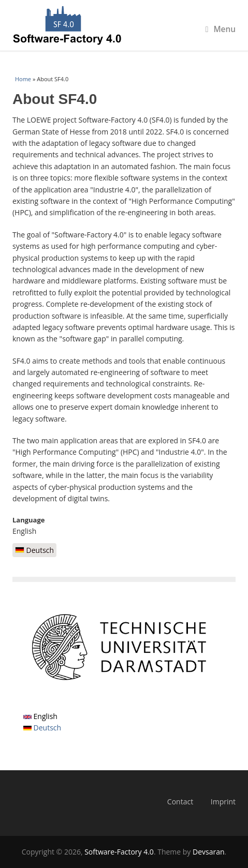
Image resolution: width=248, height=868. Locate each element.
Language (29, 520)
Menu (221, 29)
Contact (180, 802)
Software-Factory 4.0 (119, 852)
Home (23, 79)
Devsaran (209, 852)
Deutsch (34, 550)
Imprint (223, 802)
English (40, 716)
